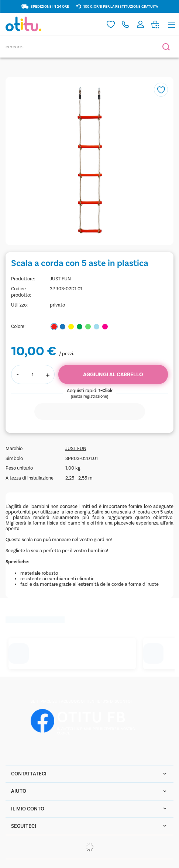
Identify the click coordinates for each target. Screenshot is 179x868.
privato (57, 305)
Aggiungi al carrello (113, 374)
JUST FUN (60, 279)
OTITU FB (92, 717)
